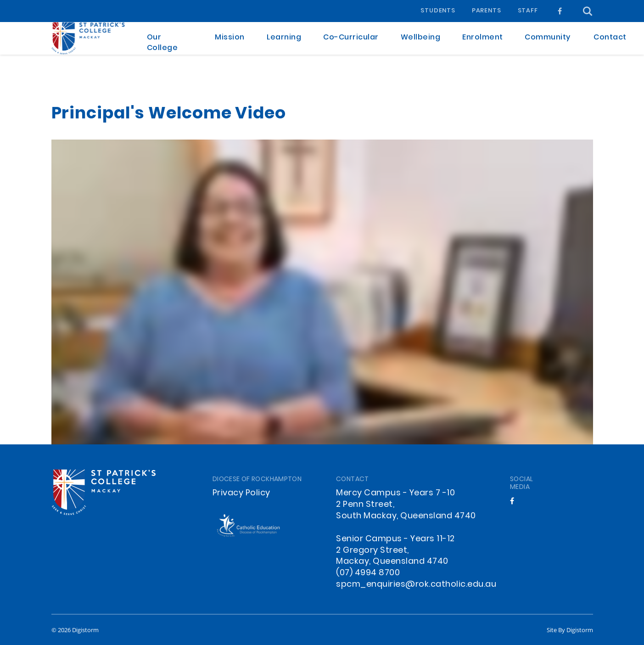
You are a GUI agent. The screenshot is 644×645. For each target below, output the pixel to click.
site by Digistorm (570, 630)
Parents (487, 11)
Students (438, 11)
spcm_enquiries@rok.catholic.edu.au (416, 585)
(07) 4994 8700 (368, 573)
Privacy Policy (241, 493)
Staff (528, 11)
